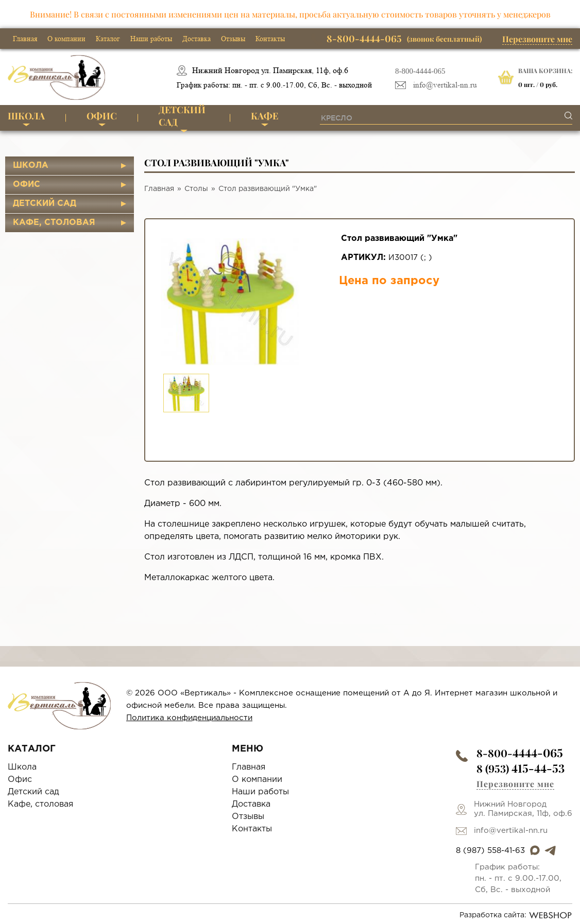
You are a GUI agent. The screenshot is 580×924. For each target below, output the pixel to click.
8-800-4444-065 (420, 71)
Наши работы (151, 39)
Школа (26, 116)
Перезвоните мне (537, 39)
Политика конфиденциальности (189, 718)
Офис (102, 116)
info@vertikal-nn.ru (445, 85)
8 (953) (521, 768)
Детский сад (182, 117)
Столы (196, 189)
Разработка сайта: (516, 915)
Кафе (265, 116)
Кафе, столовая (54, 223)
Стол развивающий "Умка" (268, 189)
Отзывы (233, 39)
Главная (25, 39)
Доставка (197, 39)
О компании (66, 39)
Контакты (270, 39)
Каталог (108, 39)
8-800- (520, 753)
